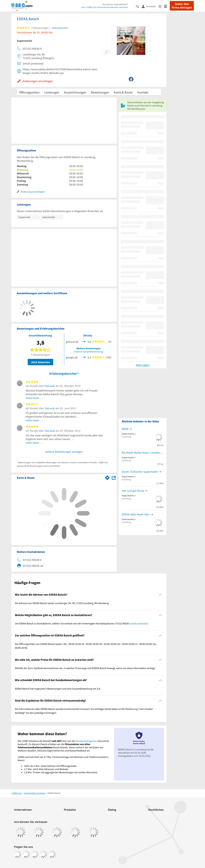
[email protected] (139, 623)
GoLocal (50, 386)
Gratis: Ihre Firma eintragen (182, 6)
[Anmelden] (150, 6)
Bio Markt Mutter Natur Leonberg (142, 453)
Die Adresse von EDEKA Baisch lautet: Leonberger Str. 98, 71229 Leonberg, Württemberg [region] (62, 603)
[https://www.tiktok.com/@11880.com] (35, 854)
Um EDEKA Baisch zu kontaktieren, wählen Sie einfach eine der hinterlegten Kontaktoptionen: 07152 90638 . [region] (82, 623)
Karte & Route (123, 92)
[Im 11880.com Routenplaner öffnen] (107, 477)
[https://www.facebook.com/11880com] (17, 854)
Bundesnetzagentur (87, 741)
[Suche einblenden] (139, 6)
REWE (125, 429)
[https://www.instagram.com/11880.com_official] (26, 854)
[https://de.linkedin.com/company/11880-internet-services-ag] (43, 854)
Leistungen (52, 92)
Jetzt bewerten (40, 362)
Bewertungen (100, 92)
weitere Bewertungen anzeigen (64, 452)
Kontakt (143, 92)
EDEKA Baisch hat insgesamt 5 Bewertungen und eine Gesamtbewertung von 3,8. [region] (58, 689)
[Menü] (167, 6)
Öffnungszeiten (29, 92)
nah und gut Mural (133, 491)
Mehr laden (143, 365)
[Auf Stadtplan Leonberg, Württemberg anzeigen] (114, 478)
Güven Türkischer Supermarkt (140, 472)
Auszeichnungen (75, 92)
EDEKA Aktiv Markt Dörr (136, 514)
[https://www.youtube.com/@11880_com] (52, 854)
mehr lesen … (34, 398)
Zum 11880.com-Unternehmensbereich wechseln (105, 7)
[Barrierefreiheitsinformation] (161, 6)
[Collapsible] (160, 595)
